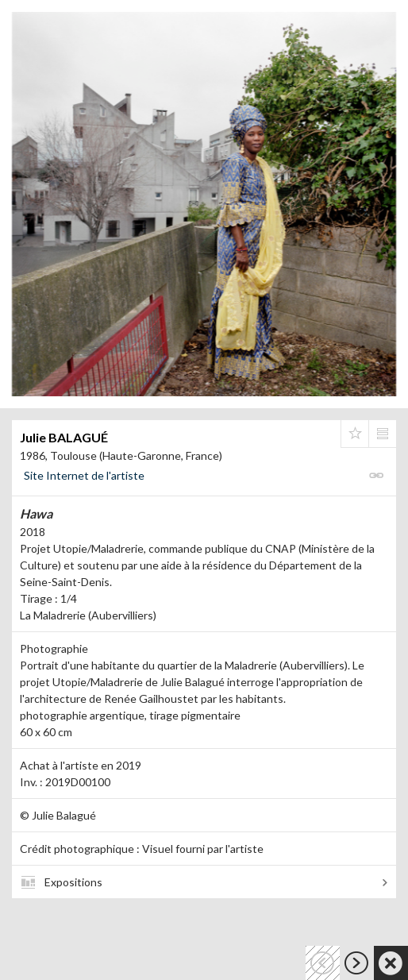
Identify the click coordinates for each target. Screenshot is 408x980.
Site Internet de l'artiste (84, 475)
